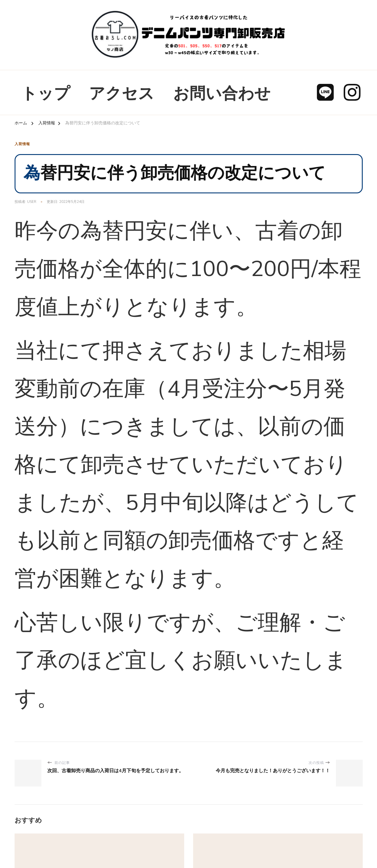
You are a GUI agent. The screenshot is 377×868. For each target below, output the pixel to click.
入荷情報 (22, 144)
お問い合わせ (222, 94)
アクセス (122, 94)
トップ (46, 94)
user (32, 202)
